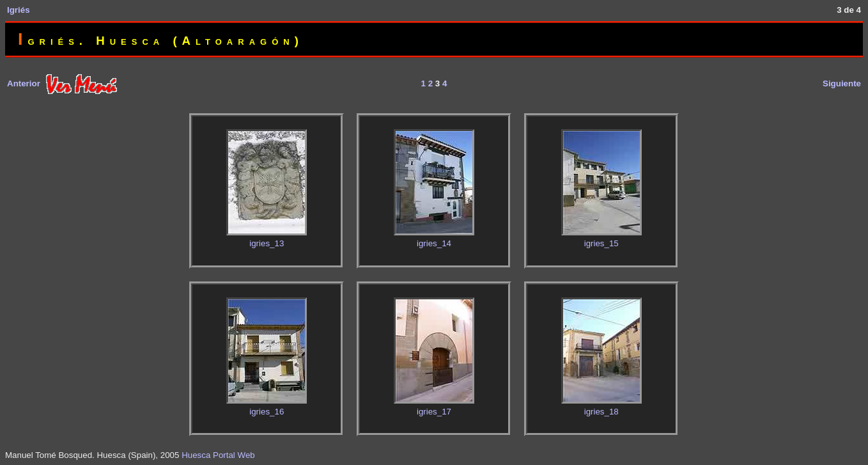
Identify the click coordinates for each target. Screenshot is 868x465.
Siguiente (842, 83)
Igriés (19, 10)
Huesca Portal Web (218, 455)
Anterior (24, 83)
